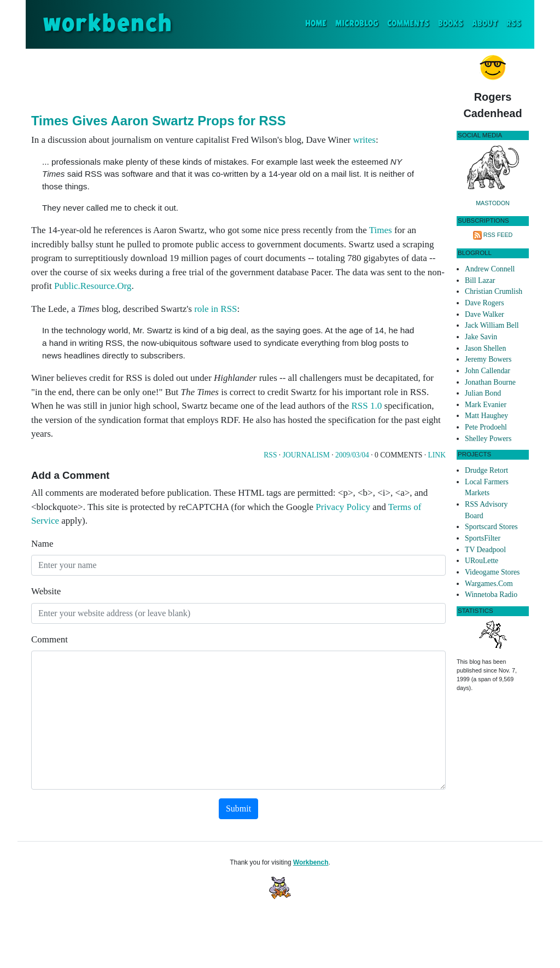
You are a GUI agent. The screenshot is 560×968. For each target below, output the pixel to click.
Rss (270, 455)
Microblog (357, 24)
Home (318, 23)
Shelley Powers (488, 439)
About (485, 24)
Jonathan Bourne (490, 382)
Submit (238, 808)
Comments (408, 24)
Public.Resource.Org (93, 286)
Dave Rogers (484, 303)
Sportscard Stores (491, 527)
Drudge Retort (486, 470)
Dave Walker (485, 314)
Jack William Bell (492, 325)
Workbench (311, 862)
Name (42, 544)
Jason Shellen (485, 348)
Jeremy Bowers (488, 359)
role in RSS (215, 309)
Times (381, 230)
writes (364, 140)
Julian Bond (483, 393)
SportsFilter (483, 538)
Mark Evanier (486, 405)
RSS (514, 24)
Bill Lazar (480, 280)
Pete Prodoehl (486, 427)
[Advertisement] (238, 79)
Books (451, 24)
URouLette (482, 561)
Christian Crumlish (494, 291)
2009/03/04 (352, 455)
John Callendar (488, 371)
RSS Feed (498, 235)
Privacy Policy (343, 507)
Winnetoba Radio (491, 595)
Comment (49, 639)
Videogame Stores (492, 572)
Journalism (306, 455)
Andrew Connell (490, 269)
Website (46, 591)
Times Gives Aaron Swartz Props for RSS (159, 121)
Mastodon (493, 203)
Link (437, 455)
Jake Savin (481, 337)
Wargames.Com (489, 584)
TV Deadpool (485, 550)
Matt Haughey (486, 416)
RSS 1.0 (366, 406)
